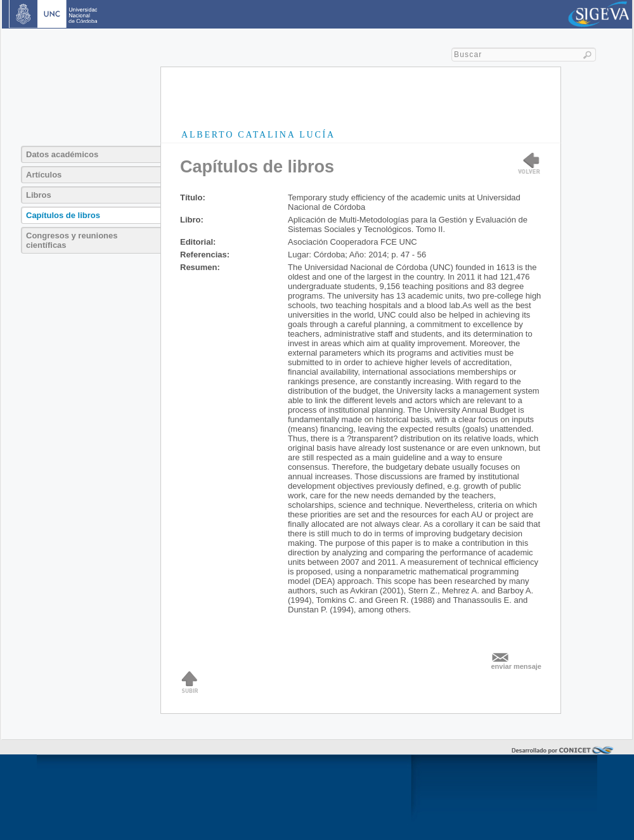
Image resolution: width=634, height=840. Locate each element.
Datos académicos (62, 154)
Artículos (44, 175)
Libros (39, 195)
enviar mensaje (517, 666)
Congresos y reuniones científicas (72, 240)
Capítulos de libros (63, 215)
